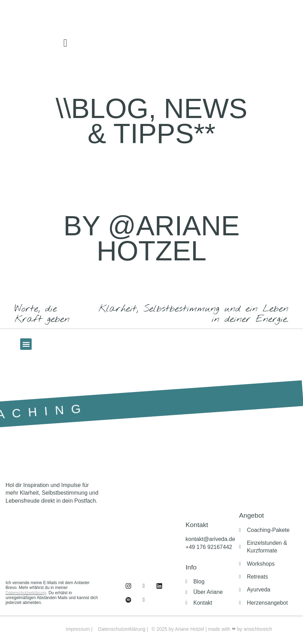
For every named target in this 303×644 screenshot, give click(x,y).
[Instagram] (144, 586)
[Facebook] (128, 586)
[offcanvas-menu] (65, 43)
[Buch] (144, 600)
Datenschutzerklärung (26, 593)
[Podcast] (128, 600)
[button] (26, 344)
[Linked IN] (159, 586)
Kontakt (197, 525)
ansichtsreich (258, 629)
